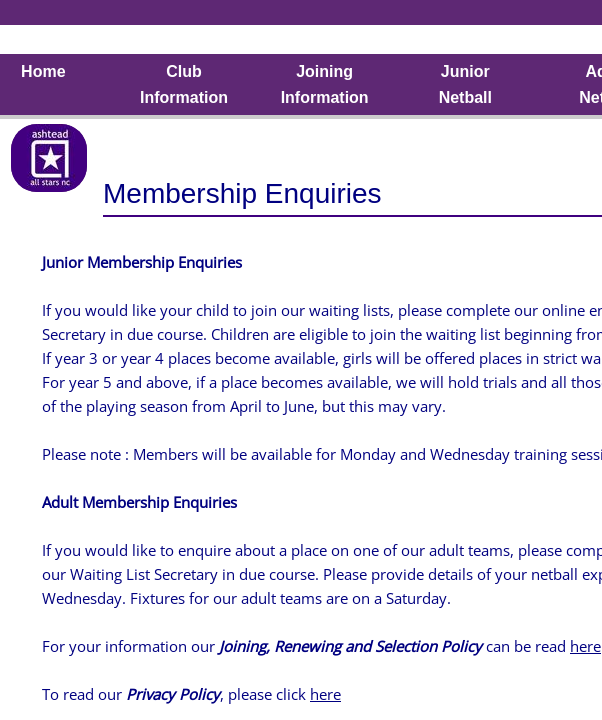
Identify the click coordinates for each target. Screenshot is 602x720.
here (585, 646)
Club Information (184, 84)
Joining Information (325, 84)
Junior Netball (465, 84)
